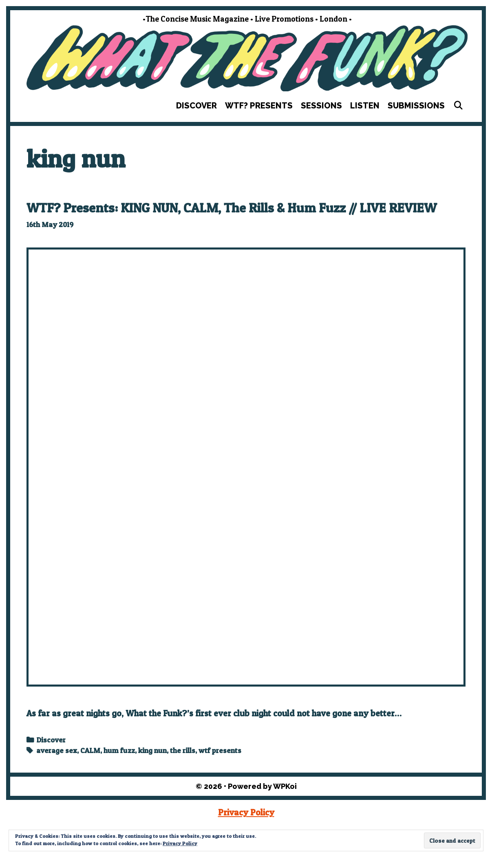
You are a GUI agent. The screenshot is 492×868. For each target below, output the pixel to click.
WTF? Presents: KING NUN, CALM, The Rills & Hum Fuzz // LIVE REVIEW (232, 208)
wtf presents (220, 750)
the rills (183, 750)
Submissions (416, 106)
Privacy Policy (246, 812)
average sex (57, 750)
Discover (196, 106)
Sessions (321, 106)
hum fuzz (119, 750)
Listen (365, 106)
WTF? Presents (259, 106)
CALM (90, 750)
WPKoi (285, 786)
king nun (152, 750)
